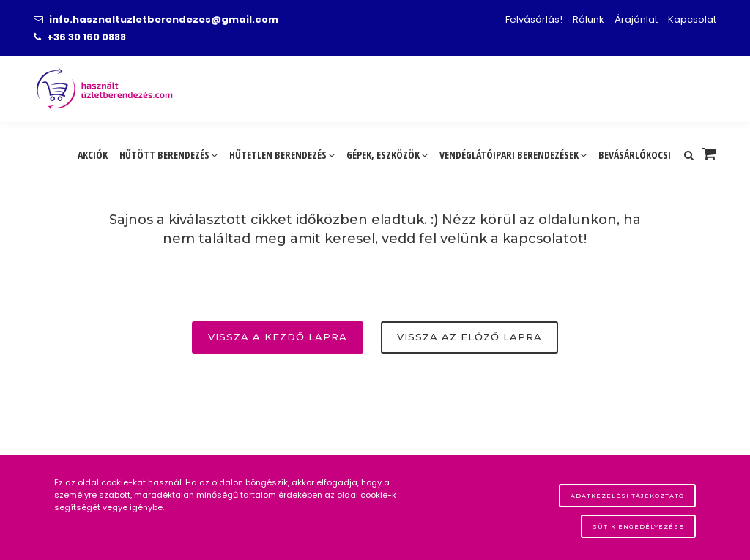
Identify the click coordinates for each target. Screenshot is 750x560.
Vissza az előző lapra (469, 337)
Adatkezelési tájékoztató (627, 496)
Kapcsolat (692, 19)
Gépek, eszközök (387, 155)
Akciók (93, 155)
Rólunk (589, 19)
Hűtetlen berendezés (282, 155)
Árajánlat (636, 19)
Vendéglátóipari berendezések (513, 155)
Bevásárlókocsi (635, 155)
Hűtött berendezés (168, 155)
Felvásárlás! (534, 19)
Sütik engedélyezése (638, 526)
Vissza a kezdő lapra (278, 337)
